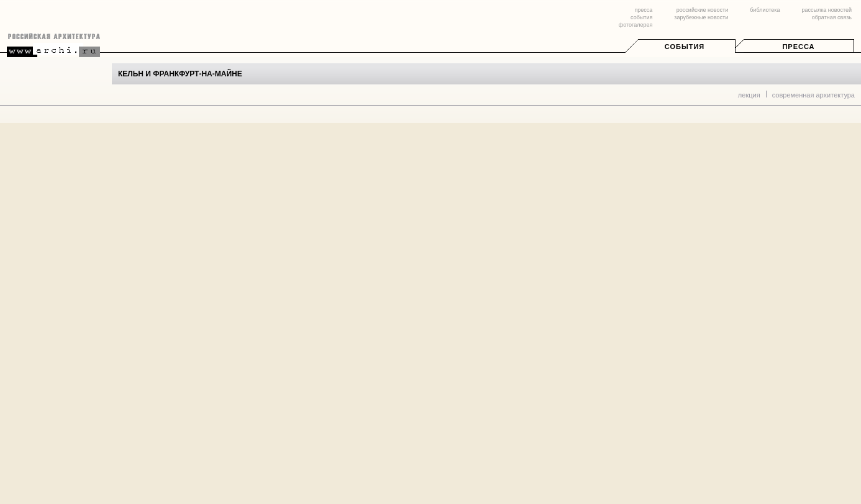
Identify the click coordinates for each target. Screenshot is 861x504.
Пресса (798, 47)
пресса (643, 10)
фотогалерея (635, 25)
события (641, 17)
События (685, 47)
